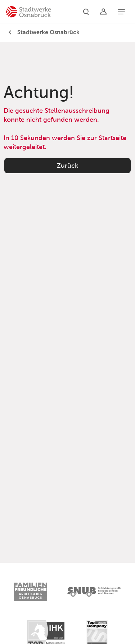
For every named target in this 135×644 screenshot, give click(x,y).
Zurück (67, 166)
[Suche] (86, 11)
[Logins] (103, 11)
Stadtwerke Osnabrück (43, 32)
